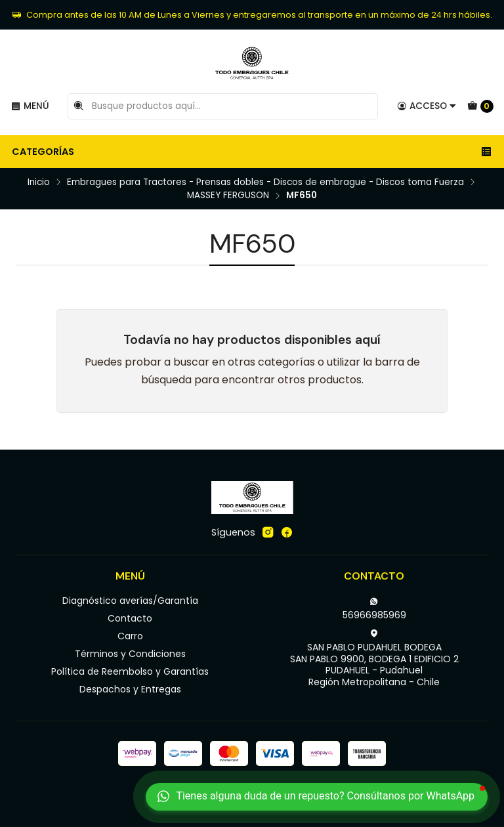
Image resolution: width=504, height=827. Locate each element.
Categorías (252, 152)
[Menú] (30, 106)
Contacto (130, 618)
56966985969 (374, 609)
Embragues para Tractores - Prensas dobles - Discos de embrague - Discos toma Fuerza (265, 182)
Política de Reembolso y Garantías (130, 671)
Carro (130, 636)
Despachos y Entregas (130, 689)
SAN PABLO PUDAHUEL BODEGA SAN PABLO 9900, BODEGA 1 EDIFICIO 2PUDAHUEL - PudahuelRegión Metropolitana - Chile (374, 659)
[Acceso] (427, 106)
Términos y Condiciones (130, 654)
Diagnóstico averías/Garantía (130, 601)
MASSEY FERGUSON (228, 196)
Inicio (39, 182)
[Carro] (480, 106)
